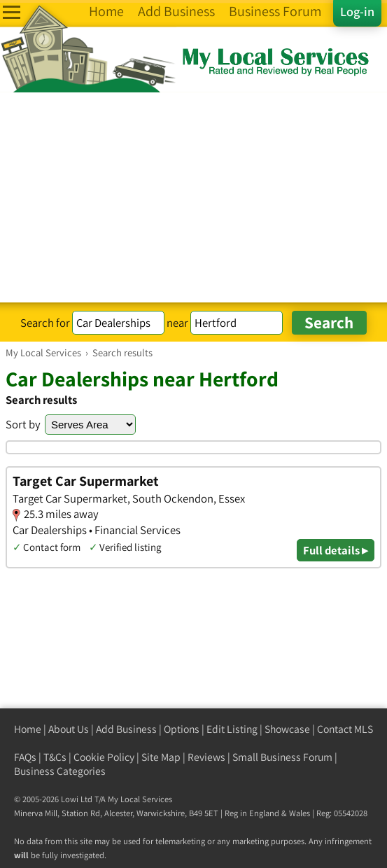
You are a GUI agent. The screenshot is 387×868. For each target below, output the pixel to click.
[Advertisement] (193, 197)
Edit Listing (232, 729)
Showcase (287, 729)
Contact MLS (345, 729)
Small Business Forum (282, 757)
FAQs (25, 757)
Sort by (23, 424)
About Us (69, 729)
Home (28, 729)
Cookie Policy (104, 757)
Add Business (126, 729)
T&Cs (55, 757)
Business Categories (60, 771)
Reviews (206, 757)
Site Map (161, 757)
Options (182, 729)
